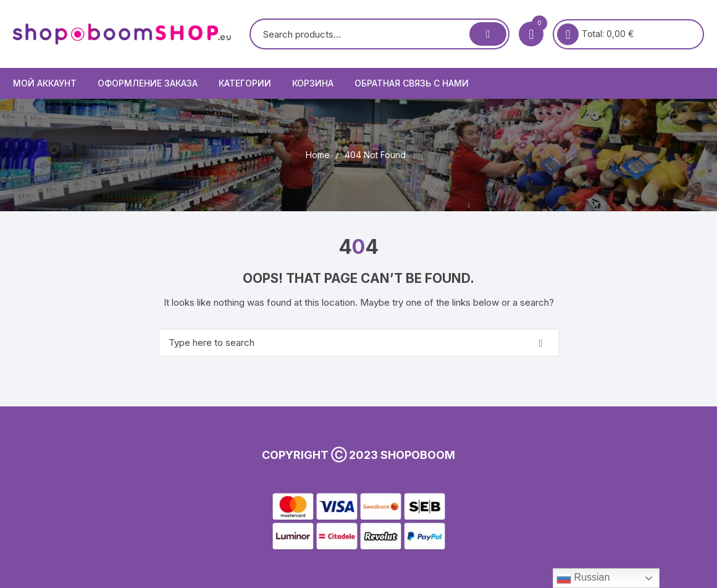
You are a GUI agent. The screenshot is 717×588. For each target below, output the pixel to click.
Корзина (313, 83)
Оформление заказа (148, 83)
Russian (583, 578)
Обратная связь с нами (412, 83)
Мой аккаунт (45, 83)
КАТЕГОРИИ (245, 83)
